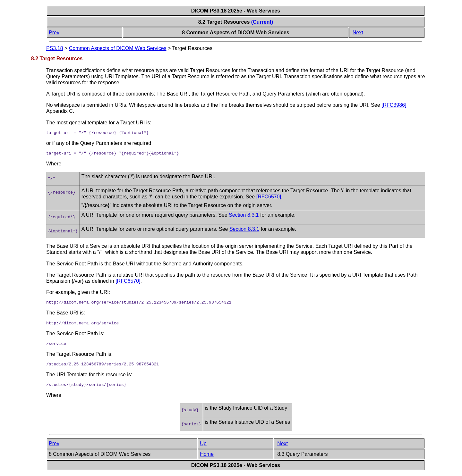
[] (394, 105)
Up (203, 443)
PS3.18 (55, 48)
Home (207, 454)
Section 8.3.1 (244, 215)
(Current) (262, 22)
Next (358, 33)
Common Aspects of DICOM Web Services (118, 48)
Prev (54, 33)
